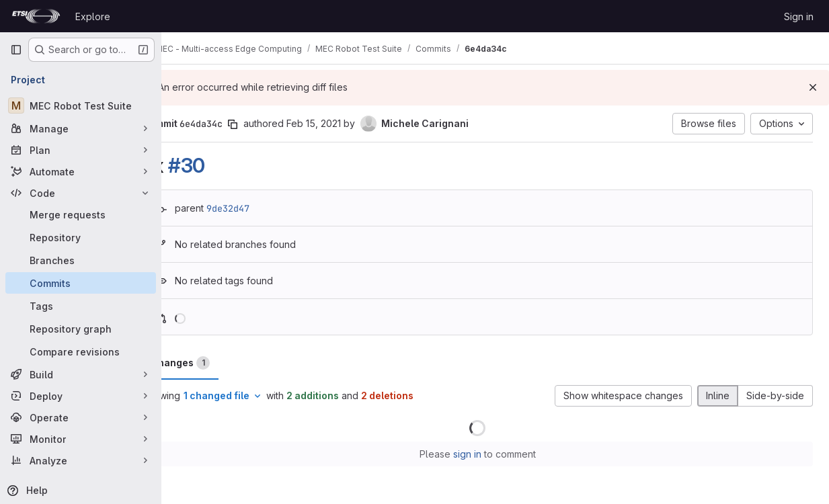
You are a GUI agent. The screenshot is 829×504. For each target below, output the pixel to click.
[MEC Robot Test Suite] (81, 106)
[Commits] (81, 283)
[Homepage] (36, 16)
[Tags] (81, 306)
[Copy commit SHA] (268, 124)
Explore (93, 16)
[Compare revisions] (81, 351)
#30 (222, 165)
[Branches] (81, 260)
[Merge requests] (81, 214)
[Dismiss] (813, 87)
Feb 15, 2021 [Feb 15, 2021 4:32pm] (349, 123)
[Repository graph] (81, 329)
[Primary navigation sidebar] (16, 50)
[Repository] (81, 237)
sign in (485, 454)
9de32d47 (264, 208)
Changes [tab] (216, 363)
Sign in (799, 16)
